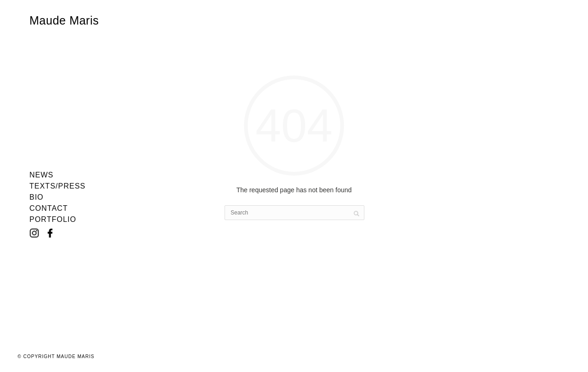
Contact (49, 208)
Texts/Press (58, 186)
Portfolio (53, 220)
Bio (37, 197)
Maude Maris (64, 20)
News (42, 175)
